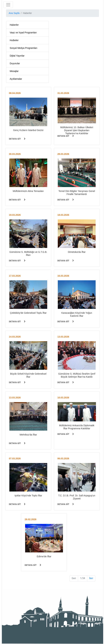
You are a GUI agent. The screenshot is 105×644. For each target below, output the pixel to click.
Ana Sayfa (14, 13)
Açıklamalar (16, 79)
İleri (91, 578)
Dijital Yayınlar (17, 56)
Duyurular (15, 63)
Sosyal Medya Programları (24, 48)
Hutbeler (14, 40)
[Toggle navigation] (8, 5)
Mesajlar (14, 71)
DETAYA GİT (17, 139)
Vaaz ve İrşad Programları (23, 33)
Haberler (14, 25)
